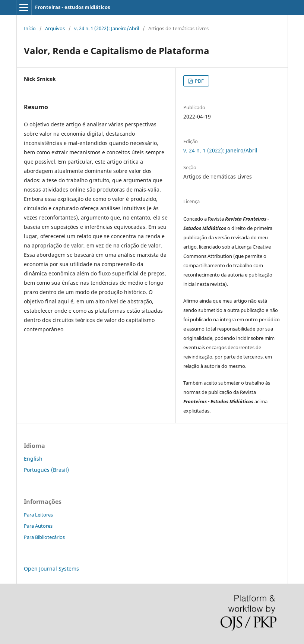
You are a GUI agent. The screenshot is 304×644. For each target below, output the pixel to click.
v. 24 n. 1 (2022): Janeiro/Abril (107, 28)
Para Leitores (38, 515)
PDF (199, 81)
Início (30, 28)
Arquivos (55, 28)
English (33, 459)
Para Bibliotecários (44, 537)
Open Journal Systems (51, 569)
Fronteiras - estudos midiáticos (72, 7)
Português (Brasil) (46, 470)
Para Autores (38, 526)
